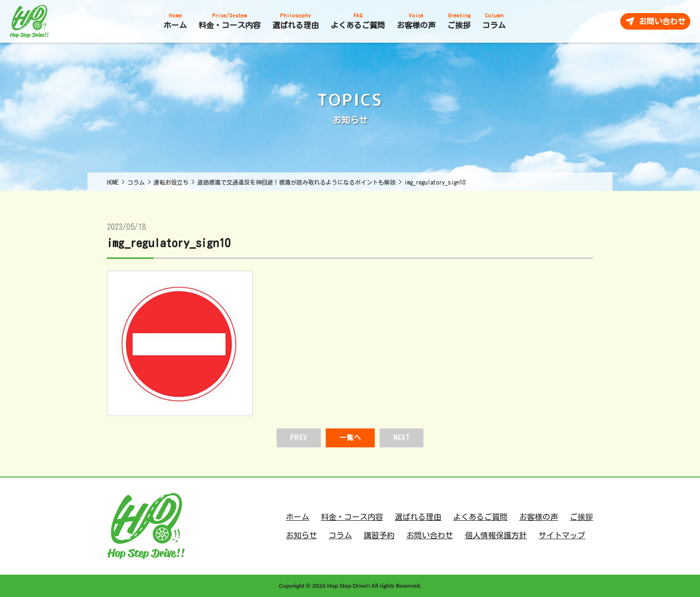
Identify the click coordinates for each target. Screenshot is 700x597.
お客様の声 (539, 517)
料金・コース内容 (352, 517)
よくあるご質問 (480, 517)
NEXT (401, 438)
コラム (340, 535)
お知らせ (301, 535)
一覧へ (350, 438)
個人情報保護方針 (496, 535)
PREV (298, 438)
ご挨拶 (581, 517)
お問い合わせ (430, 535)
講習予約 (379, 535)
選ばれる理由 (418, 517)
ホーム (297, 517)
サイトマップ (562, 535)
